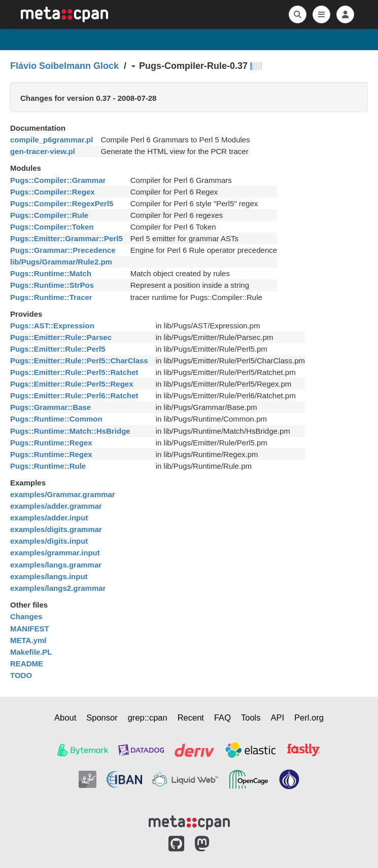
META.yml (28, 640)
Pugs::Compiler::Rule (49, 215)
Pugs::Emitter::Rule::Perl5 (58, 349)
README (27, 664)
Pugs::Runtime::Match (51, 273)
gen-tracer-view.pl (43, 151)
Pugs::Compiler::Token (52, 227)
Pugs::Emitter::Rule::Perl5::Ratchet (74, 372)
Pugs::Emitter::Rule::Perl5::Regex (72, 384)
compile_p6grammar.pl (51, 140)
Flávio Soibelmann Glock (64, 66)
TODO (21, 675)
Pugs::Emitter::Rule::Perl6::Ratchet (74, 395)
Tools (251, 718)
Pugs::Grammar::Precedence (63, 250)
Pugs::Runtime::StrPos (52, 285)
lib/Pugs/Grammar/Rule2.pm (61, 262)
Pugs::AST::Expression (52, 326)
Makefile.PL (31, 652)
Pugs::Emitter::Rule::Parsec (61, 337)
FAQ (222, 718)
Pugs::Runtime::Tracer (51, 297)
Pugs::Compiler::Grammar (58, 180)
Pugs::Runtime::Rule (48, 466)
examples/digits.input (49, 541)
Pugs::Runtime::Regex (51, 443)
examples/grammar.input (55, 553)
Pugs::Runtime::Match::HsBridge (70, 431)
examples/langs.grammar (56, 565)
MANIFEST (30, 629)
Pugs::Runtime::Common (56, 419)
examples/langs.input (49, 576)
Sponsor (102, 718)
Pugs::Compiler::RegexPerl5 (62, 203)
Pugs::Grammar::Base (50, 407)
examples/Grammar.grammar (63, 494)
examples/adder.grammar (56, 506)
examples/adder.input (49, 518)
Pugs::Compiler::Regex (53, 192)
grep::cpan (148, 718)
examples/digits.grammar (56, 529)
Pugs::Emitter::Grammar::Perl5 (66, 238)
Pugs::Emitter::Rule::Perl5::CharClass (79, 361)
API (278, 718)
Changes (26, 616)
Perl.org (309, 718)
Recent (191, 718)
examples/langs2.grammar (58, 588)
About (65, 718)
